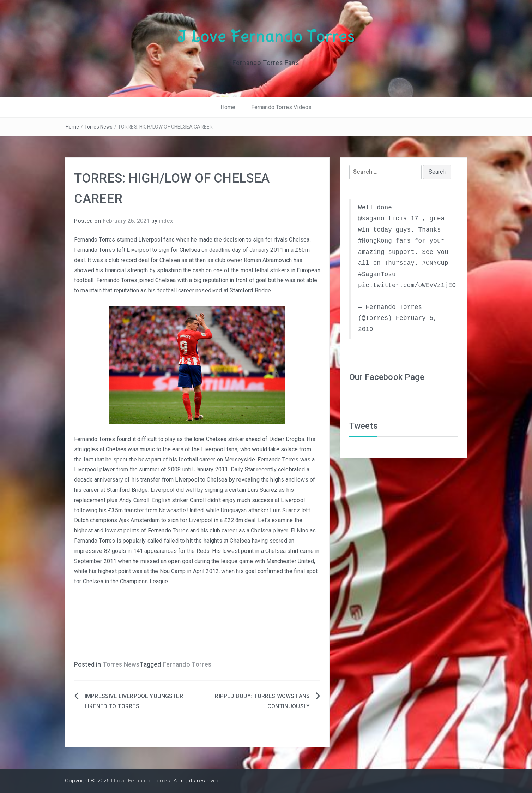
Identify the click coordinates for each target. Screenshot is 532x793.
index (166, 221)
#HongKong (375, 241)
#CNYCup (435, 263)
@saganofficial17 (388, 219)
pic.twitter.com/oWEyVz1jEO (407, 285)
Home (228, 107)
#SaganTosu (377, 274)
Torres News (99, 127)
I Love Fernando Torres (266, 36)
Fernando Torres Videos (282, 107)
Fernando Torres (187, 664)
